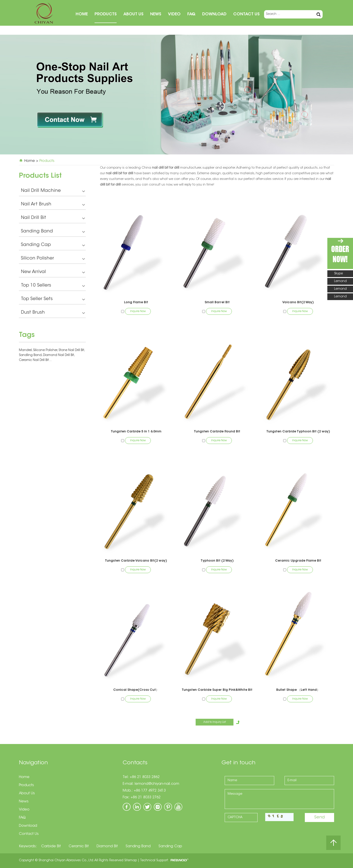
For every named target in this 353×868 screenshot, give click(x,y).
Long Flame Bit (136, 303)
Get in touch (239, 763)
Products (106, 14)
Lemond (340, 281)
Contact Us (246, 14)
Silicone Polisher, (46, 350)
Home (82, 14)
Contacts (135, 763)
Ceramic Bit (79, 846)
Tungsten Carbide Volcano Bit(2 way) (136, 561)
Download (214, 14)
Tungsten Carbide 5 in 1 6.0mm (136, 432)
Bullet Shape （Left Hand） (298, 690)
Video (174, 14)
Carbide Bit (51, 846)
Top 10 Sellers (53, 286)
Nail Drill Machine (53, 191)
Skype (338, 274)
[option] (176, 95)
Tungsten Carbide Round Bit (217, 432)
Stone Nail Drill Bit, (72, 350)
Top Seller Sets (53, 300)
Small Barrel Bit (217, 303)
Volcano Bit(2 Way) (298, 303)
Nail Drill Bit (53, 218)
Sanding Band (53, 232)
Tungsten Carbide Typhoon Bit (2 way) (298, 432)
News (156, 14)
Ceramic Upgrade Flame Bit (298, 561)
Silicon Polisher (53, 259)
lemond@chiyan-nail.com (157, 784)
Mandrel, (26, 350)
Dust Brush (53, 313)
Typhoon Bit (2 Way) (217, 561)
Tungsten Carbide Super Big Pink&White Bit (217, 690)
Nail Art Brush (53, 205)
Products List (40, 176)
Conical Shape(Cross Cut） (136, 690)
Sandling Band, (31, 355)
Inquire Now (138, 311)
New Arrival (53, 272)
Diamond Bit (107, 846)
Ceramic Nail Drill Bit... (35, 360)
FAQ (191, 14)
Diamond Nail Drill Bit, (59, 355)
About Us (133, 14)
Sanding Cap (53, 245)
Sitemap (131, 861)
